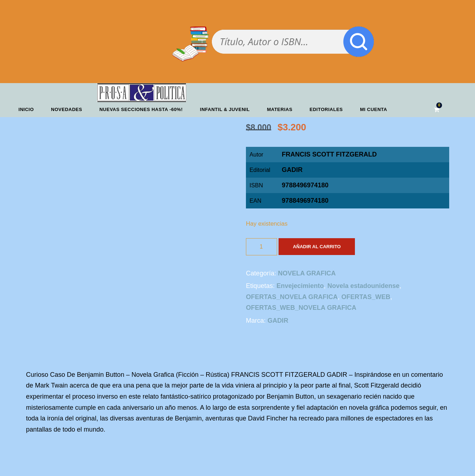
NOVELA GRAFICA (307, 273)
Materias (280, 109)
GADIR (292, 170)
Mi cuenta (374, 109)
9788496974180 (305, 201)
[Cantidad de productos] (262, 247)
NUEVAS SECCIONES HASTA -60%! (141, 109)
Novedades (66, 109)
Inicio (26, 109)
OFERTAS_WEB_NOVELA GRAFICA (301, 308)
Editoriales (326, 109)
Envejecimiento (300, 286)
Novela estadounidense (363, 286)
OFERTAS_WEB (366, 297)
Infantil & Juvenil (225, 109)
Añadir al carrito (317, 247)
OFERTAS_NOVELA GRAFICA (292, 297)
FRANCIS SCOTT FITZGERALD (329, 154)
